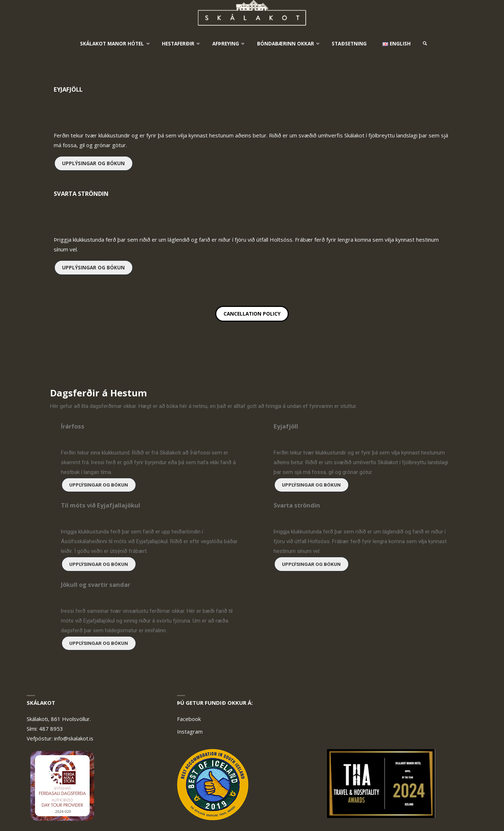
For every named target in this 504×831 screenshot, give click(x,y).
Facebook (189, 719)
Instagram (190, 731)
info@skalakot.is (74, 738)
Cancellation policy (252, 314)
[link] (425, 44)
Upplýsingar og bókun (93, 163)
